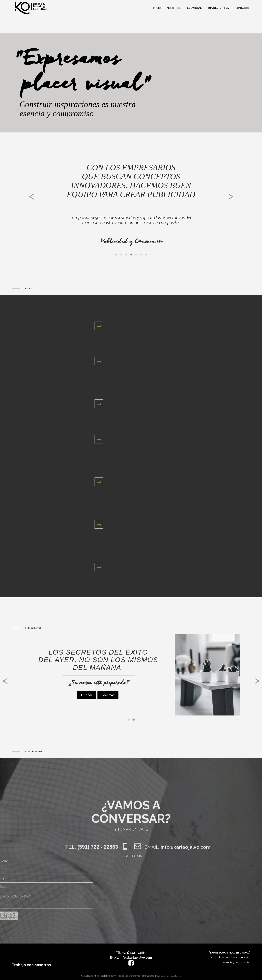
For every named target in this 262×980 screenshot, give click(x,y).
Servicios (194, 8)
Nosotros (174, 8)
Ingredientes (218, 8)
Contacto (242, 8)
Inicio (157, 8)
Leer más (108, 695)
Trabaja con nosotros (31, 965)
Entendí (86, 695)
